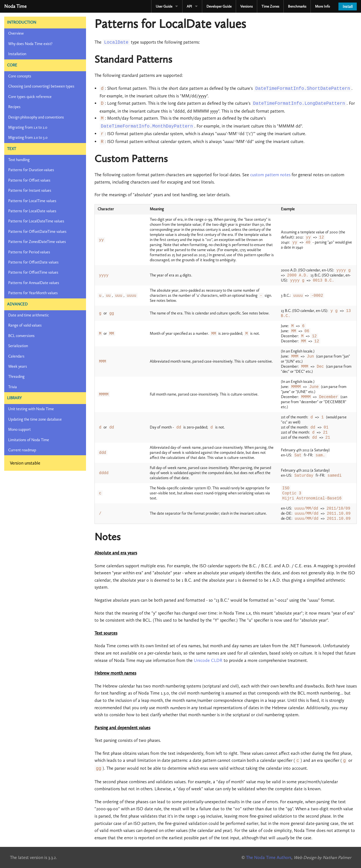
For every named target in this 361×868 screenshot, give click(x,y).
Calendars (16, 356)
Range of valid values (25, 325)
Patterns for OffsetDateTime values (37, 232)
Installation (17, 54)
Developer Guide (219, 6)
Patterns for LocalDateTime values (36, 221)
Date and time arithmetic (28, 315)
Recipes (14, 107)
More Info (323, 6)
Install (348, 7)
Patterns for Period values (29, 252)
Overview (16, 33)
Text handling (19, 160)
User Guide (164, 6)
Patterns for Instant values (30, 190)
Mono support (19, 429)
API (189, 6)
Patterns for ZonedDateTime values (37, 242)
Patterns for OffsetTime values (33, 272)
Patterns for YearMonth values (33, 293)
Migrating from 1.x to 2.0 (28, 127)
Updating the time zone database (35, 419)
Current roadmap (22, 450)
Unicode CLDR (208, 660)
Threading (16, 377)
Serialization (18, 346)
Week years (18, 366)
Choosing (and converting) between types (41, 86)
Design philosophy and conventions (36, 117)
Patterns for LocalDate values (32, 211)
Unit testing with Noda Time (31, 409)
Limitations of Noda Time (29, 440)
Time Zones (270, 6)
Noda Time (15, 6)
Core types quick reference (30, 97)
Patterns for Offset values (29, 180)
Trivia (13, 387)
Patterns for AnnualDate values (34, 283)
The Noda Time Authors (269, 857)
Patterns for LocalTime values (32, 201)
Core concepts (20, 76)
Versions (246, 6)
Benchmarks (297, 6)
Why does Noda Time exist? (30, 44)
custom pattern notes (270, 175)
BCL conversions (21, 336)
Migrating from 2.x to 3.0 (28, 138)
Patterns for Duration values (31, 170)
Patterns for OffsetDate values (33, 262)
